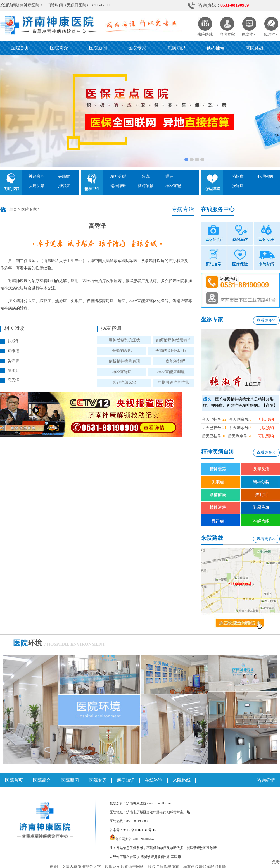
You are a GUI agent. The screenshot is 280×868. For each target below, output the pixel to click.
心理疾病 (265, 176)
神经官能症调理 (171, 372)
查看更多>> (267, 320)
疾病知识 (176, 48)
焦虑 (146, 176)
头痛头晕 (37, 186)
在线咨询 (154, 780)
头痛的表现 (122, 351)
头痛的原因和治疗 (171, 351)
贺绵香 (13, 361)
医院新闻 (98, 48)
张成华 (13, 341)
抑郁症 (64, 186)
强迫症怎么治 (124, 382)
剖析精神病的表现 (124, 361)
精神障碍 (118, 186)
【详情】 (270, 405)
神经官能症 (122, 372)
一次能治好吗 (174, 361)
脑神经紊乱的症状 (124, 340)
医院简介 (59, 48)
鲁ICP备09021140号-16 (139, 830)
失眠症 (64, 176)
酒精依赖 (146, 186)
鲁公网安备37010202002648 (132, 839)
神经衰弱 (37, 176)
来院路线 (255, 48)
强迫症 (238, 186)
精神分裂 (118, 176)
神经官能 (173, 186)
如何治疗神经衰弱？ (174, 340)
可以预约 (266, 419)
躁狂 (169, 176)
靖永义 (13, 370)
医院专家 (137, 48)
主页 (13, 209)
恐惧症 (238, 176)
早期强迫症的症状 (174, 382)
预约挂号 (215, 48)
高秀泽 (13, 380)
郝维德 (13, 351)
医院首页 (20, 48)
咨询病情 (266, 780)
